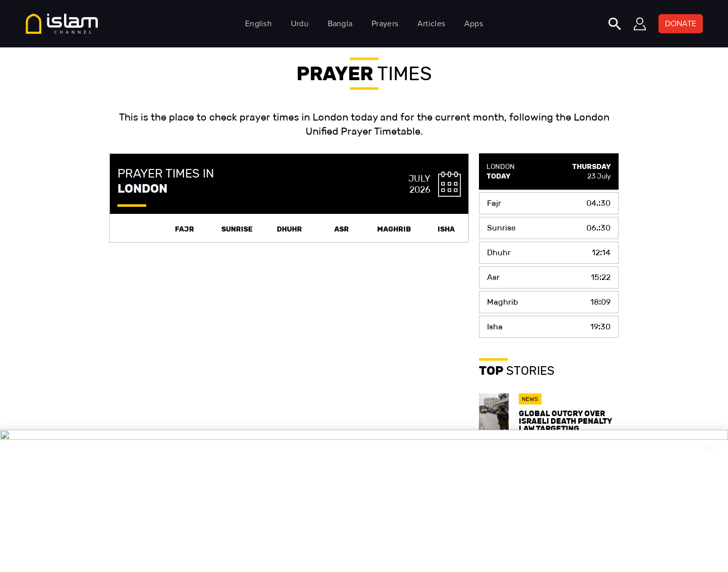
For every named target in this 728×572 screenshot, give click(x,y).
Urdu (300, 23)
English (258, 23)
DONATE (681, 23)
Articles (431, 23)
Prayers (385, 23)
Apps (474, 23)
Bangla (340, 23)
